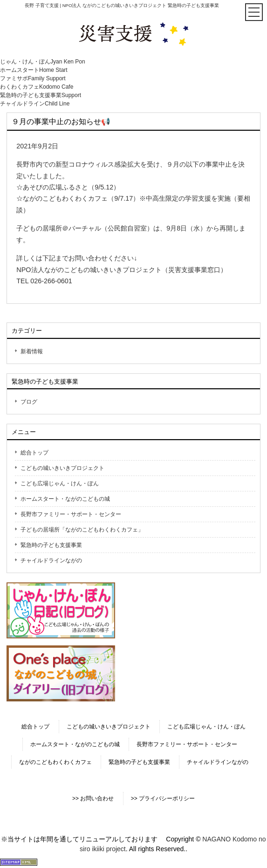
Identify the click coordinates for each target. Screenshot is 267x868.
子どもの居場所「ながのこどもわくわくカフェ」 (82, 530)
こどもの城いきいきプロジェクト (62, 468)
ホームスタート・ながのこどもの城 (65, 499)
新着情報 (32, 351)
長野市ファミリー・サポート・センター (71, 514)
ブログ (29, 402)
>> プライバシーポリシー (163, 798)
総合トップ (34, 453)
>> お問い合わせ (93, 798)
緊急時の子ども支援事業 (51, 545)
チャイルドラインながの (51, 560)
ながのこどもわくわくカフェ (55, 762)
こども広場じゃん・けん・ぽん (60, 483)
